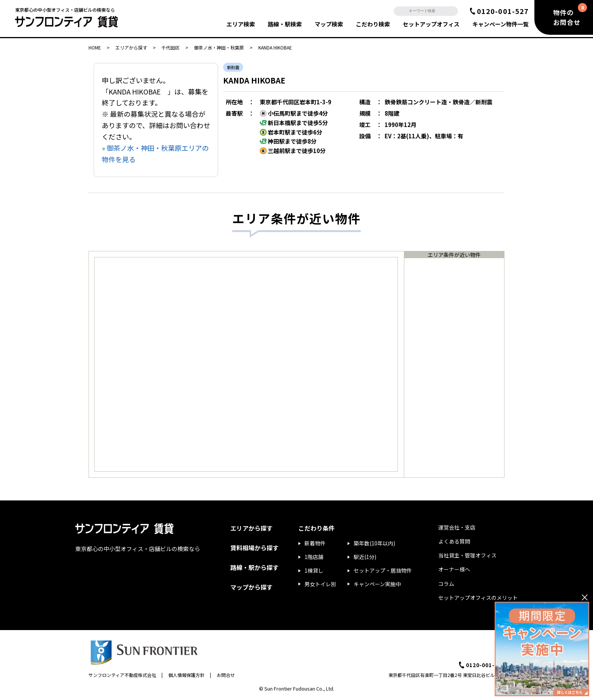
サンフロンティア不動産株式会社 (122, 675)
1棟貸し (314, 570)
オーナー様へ (454, 569)
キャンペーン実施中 (377, 584)
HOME (95, 47)
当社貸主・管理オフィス (467, 555)
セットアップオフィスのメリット (478, 598)
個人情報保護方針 (186, 675)
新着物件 (315, 543)
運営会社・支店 (457, 527)
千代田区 (171, 47)
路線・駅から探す (255, 567)
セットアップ (431, 24)
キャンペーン (501, 24)
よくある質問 (454, 541)
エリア (241, 24)
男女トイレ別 (320, 584)
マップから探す (251, 587)
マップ (329, 24)
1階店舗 (314, 557)
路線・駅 (285, 24)
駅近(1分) (365, 557)
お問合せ (226, 675)
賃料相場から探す (255, 548)
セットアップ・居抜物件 (383, 570)
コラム (446, 584)
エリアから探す (131, 47)
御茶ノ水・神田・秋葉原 (219, 47)
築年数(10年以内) (374, 543)
